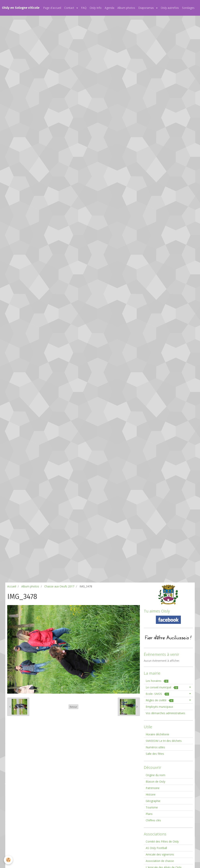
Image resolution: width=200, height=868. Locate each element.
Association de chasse (160, 861)
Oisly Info (96, 8)
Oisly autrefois (170, 8)
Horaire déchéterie (157, 734)
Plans (149, 814)
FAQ (84, 8)
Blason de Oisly (155, 781)
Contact (70, 8)
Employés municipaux (159, 707)
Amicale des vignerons (160, 854)
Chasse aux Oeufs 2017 (59, 586)
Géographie (153, 801)
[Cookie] (8, 860)
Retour (73, 707)
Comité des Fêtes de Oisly (162, 841)
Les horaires (157, 681)
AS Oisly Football (156, 848)
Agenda (109, 8)
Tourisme (152, 807)
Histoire (151, 794)
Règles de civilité (160, 700)
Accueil (12, 586)
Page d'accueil (52, 8)
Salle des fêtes (155, 754)
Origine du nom (155, 775)
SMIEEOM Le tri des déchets (164, 741)
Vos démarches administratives (165, 713)
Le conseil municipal (162, 687)
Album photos (126, 8)
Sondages (188, 8)
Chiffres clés (153, 820)
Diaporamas (146, 8)
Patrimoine (153, 788)
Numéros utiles (155, 747)
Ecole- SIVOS (157, 694)
